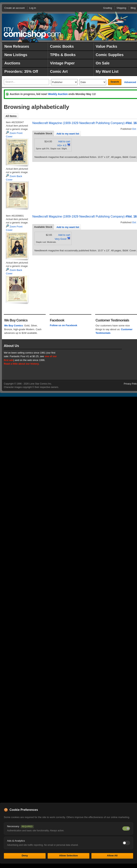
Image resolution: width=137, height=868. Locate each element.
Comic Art (59, 71)
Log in (33, 8)
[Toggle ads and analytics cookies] (126, 843)
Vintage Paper (62, 63)
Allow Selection (68, 856)
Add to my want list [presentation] (68, 134)
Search (115, 82)
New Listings (16, 55)
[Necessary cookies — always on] (126, 828)
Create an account (14, 8)
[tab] (43, 134)
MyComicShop (32, 33)
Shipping (121, 8)
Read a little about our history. (22, 364)
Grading (108, 8)
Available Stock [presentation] (43, 133)
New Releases (17, 46)
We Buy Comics (14, 326)
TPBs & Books (63, 55)
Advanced (130, 82)
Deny (25, 856)
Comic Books (62, 46)
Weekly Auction (58, 94)
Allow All (112, 856)
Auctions (12, 63)
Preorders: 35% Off (21, 71)
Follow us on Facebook (64, 325)
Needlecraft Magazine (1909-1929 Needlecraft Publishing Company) (78, 123)
